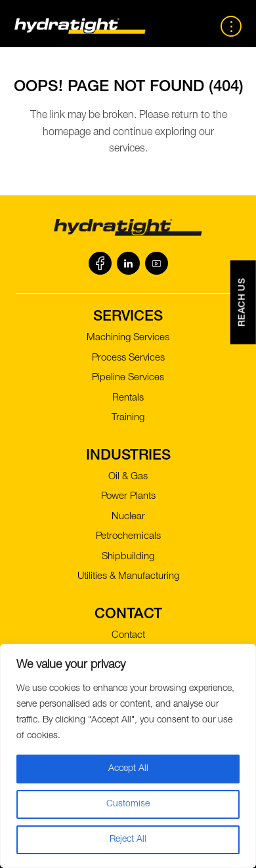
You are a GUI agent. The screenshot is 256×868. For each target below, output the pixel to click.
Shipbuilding (128, 557)
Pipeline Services (128, 378)
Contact (128, 636)
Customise (128, 804)
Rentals (128, 398)
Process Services (128, 358)
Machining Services (128, 338)
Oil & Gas (128, 477)
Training (128, 418)
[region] (128, 756)
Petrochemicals (128, 537)
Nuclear (128, 517)
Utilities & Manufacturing (128, 577)
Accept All (128, 769)
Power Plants (128, 497)
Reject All (128, 840)
